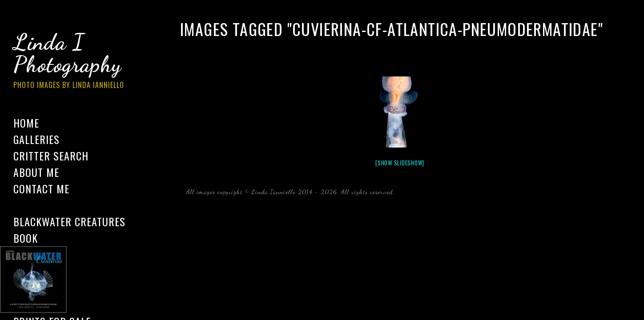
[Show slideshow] (400, 163)
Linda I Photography (76, 62)
